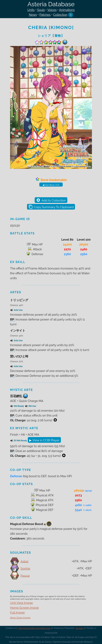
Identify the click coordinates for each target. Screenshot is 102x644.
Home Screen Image (24, 608)
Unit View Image (21, 603)
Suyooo (79, 628)
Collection (60, 15)
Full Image (17, 613)
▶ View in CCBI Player (44, 440)
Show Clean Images (20, 618)
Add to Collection (54, 200)
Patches (45, 15)
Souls (41, 10)
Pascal (25, 576)
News (33, 15)
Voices (52, 10)
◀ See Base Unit (51, 185)
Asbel (24, 561)
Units (31, 10)
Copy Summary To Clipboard (54, 207)
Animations (67, 10)
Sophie (25, 569)
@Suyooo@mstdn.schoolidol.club (34, 628)
